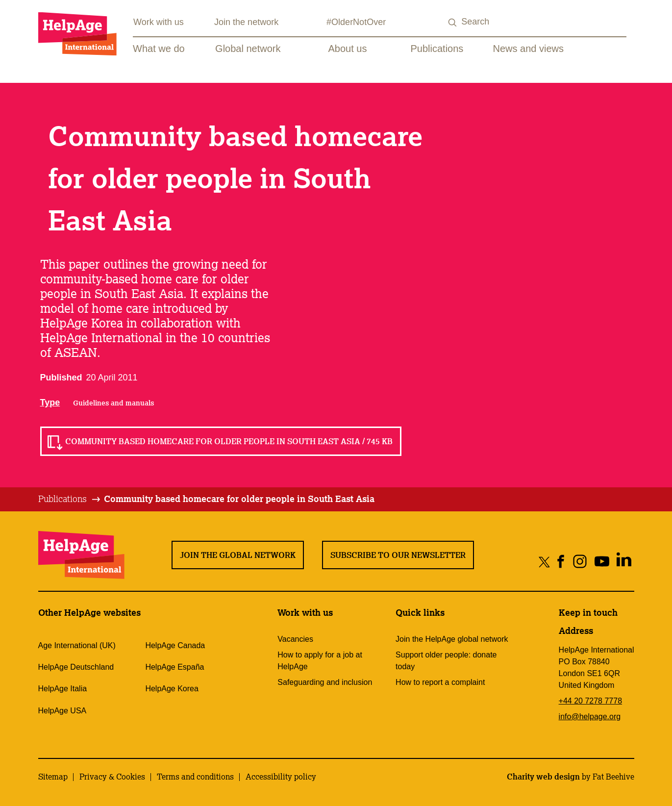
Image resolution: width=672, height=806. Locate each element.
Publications (437, 49)
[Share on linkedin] (624, 562)
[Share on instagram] (580, 562)
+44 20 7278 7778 (590, 701)
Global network (248, 49)
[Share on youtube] (602, 562)
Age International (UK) (77, 645)
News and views (529, 49)
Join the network (246, 22)
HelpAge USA (62, 711)
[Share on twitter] (544, 562)
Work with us (159, 22)
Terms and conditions (195, 777)
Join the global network (238, 555)
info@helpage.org (590, 717)
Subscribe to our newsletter (398, 555)
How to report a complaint (440, 682)
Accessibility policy (281, 777)
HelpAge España (174, 667)
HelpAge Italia (63, 689)
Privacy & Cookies (112, 777)
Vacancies (295, 639)
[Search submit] (452, 23)
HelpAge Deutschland (76, 667)
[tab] (70, 499)
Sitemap (53, 777)
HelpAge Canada (175, 645)
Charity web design (543, 777)
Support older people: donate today (446, 661)
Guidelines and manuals (113, 403)
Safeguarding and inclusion (325, 682)
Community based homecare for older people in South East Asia (239, 499)
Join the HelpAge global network (452, 639)
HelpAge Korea (172, 689)
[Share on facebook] (561, 562)
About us (348, 49)
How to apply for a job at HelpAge (320, 661)
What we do (159, 49)
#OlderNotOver (356, 22)
